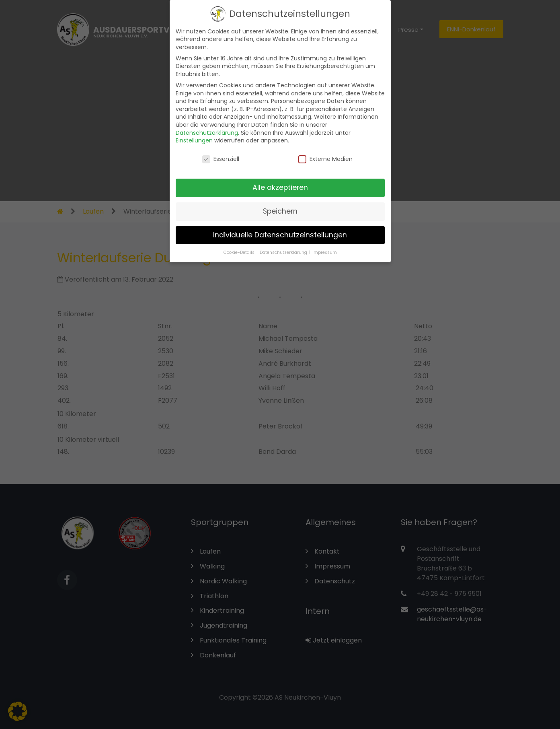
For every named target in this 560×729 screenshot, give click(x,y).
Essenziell (221, 154)
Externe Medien (325, 154)
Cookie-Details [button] (240, 247)
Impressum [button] (325, 247)
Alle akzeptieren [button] (280, 182)
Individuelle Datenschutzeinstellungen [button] (280, 230)
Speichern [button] (280, 206)
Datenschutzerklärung (207, 127)
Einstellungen (194, 135)
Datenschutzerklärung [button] (284, 247)
